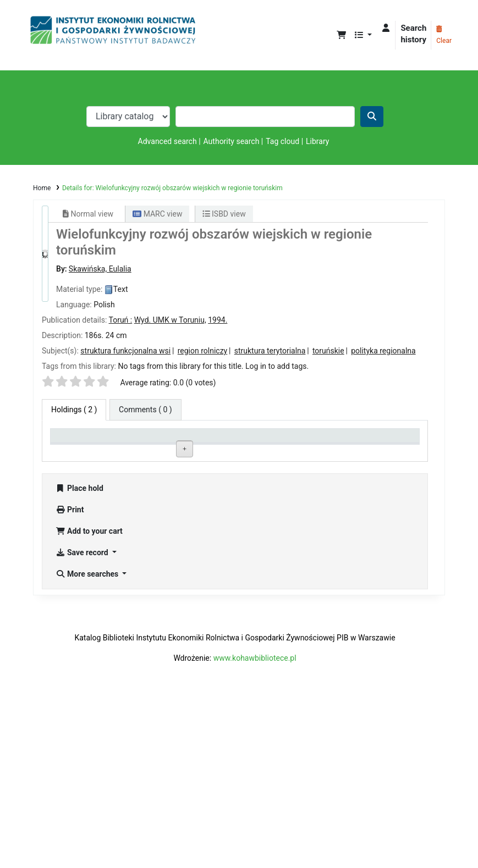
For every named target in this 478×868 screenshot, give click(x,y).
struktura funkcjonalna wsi (125, 351)
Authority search (232, 141)
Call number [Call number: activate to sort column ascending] (223, 440)
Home (42, 188)
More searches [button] (88, 740)
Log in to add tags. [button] (277, 366)
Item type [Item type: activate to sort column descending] (72, 440)
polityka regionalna (383, 351)
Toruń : (120, 320)
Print (70, 676)
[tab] (145, 410)
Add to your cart (89, 698)
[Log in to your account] (386, 28)
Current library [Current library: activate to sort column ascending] (153, 440)
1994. (218, 320)
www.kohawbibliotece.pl (255, 825)
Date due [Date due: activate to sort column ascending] (366, 440)
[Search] (372, 117)
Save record (83, 719)
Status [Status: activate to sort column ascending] (289, 440)
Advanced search (167, 141)
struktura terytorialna (270, 351)
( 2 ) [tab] (74, 410)
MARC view (157, 214)
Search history (413, 34)
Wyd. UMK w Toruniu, (170, 320)
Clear (444, 35)
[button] (341, 35)
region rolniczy (203, 351)
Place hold (79, 655)
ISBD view (224, 214)
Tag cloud (282, 141)
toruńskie (328, 351)
